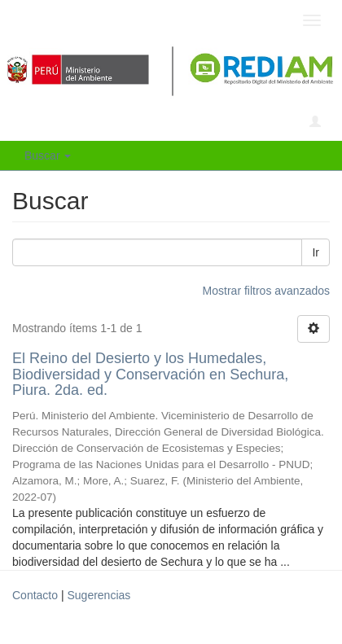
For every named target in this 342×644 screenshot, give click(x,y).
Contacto (35, 595)
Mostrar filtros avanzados (266, 291)
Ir (316, 252)
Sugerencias (99, 595)
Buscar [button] (48, 156)
